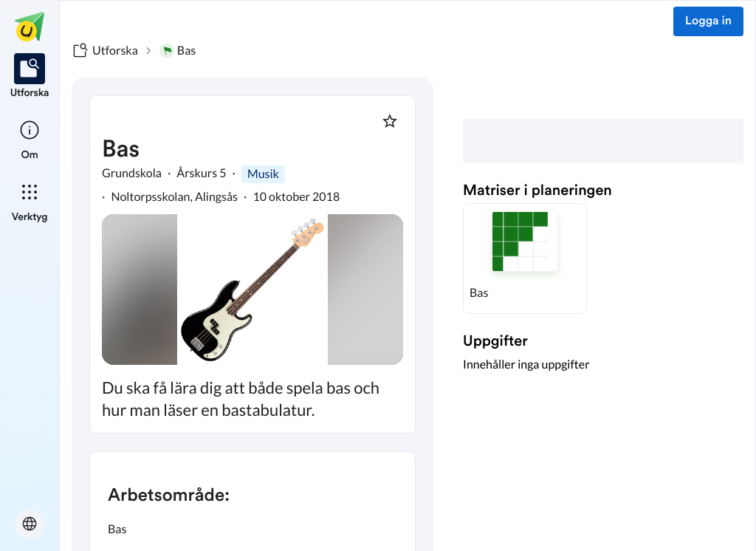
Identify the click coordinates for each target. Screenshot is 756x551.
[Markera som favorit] (390, 121)
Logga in (708, 21)
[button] (525, 259)
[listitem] (30, 77)
